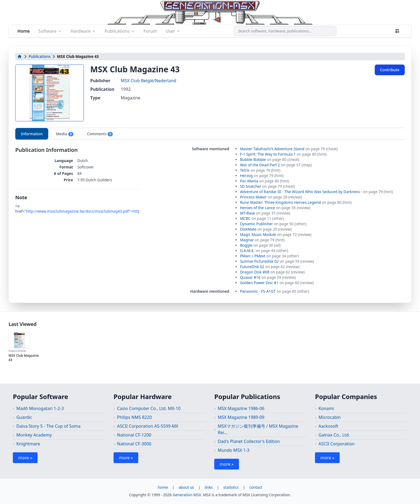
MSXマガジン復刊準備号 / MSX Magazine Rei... (258, 429)
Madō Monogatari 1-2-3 (40, 408)
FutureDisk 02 (252, 267)
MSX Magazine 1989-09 (241, 417)
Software (50, 31)
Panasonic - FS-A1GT (258, 291)
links (209, 487)
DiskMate (248, 229)
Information (32, 134)
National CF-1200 (134, 435)
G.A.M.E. (247, 251)
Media (65, 134)
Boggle (246, 245)
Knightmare (28, 444)
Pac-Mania (249, 181)
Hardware (83, 31)
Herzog (246, 176)
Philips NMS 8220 (134, 417)
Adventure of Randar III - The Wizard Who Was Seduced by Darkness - (301, 192)
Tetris (245, 170)
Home (24, 31)
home (163, 487)
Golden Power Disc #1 (259, 283)
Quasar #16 (250, 277)
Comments (100, 134)
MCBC (245, 218)
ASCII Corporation (337, 444)
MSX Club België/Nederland (149, 81)
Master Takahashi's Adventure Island (272, 149)
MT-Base (247, 213)
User (173, 31)
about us (186, 487)
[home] (20, 57)
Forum (150, 31)
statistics (231, 487)
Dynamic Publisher (256, 224)
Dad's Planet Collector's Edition (249, 441)
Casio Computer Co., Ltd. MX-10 (149, 408)
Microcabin (330, 417)
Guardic (24, 417)
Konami (326, 408)
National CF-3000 (134, 444)
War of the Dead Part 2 (260, 165)
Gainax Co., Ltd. (334, 435)
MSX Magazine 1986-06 (241, 408)
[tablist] (210, 134)
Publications (120, 31)
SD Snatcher (251, 186)
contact (256, 487)
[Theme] (397, 31)
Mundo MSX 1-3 (234, 450)
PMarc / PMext (253, 256)
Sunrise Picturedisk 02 (259, 261)
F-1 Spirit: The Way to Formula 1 (268, 154)
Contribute (390, 70)
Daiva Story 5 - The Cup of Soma (48, 426)
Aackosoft (328, 426)
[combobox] (285, 31)
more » (25, 458)
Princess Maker (253, 197)
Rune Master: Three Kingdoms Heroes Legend (280, 202)
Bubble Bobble (253, 159)
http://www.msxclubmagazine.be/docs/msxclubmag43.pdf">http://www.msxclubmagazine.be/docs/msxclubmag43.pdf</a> (135, 211)
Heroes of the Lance (258, 208)
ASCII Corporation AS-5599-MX (148, 426)
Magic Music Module (258, 234)
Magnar (247, 240)
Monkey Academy (34, 435)
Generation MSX (187, 495)
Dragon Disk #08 (255, 272)
